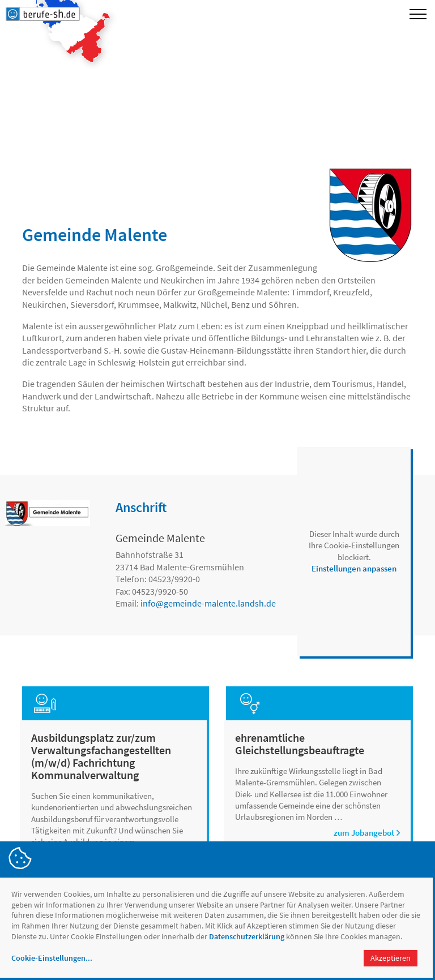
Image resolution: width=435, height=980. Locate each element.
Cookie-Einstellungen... (52, 958)
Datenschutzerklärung (247, 936)
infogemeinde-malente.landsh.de (208, 603)
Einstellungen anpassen (354, 568)
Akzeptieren (391, 958)
